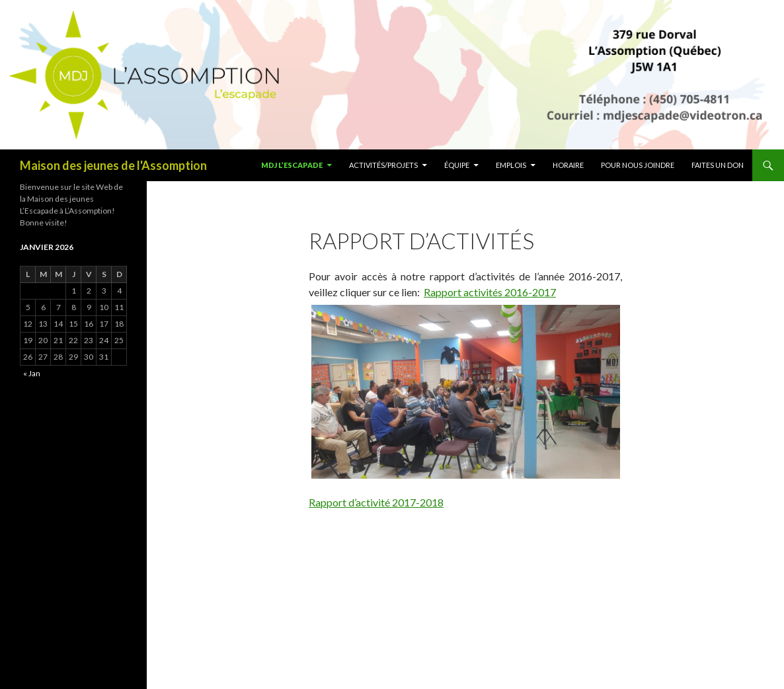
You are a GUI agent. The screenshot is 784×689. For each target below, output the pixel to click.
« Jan (32, 373)
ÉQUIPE (457, 165)
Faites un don (718, 165)
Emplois (511, 165)
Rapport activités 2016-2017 (490, 292)
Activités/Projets (383, 165)
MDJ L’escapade (292, 165)
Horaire (568, 165)
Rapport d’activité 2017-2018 (376, 502)
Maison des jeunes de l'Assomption (113, 165)
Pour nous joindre (638, 165)
